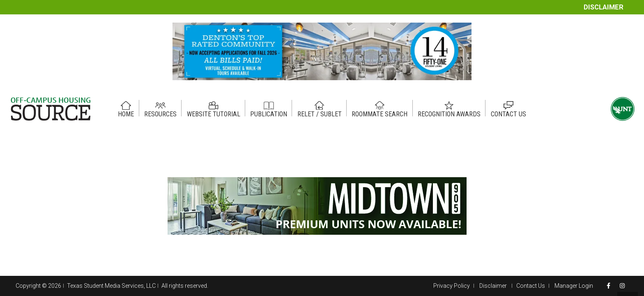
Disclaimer (604, 7)
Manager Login (574, 286)
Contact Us (531, 286)
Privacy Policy (452, 286)
